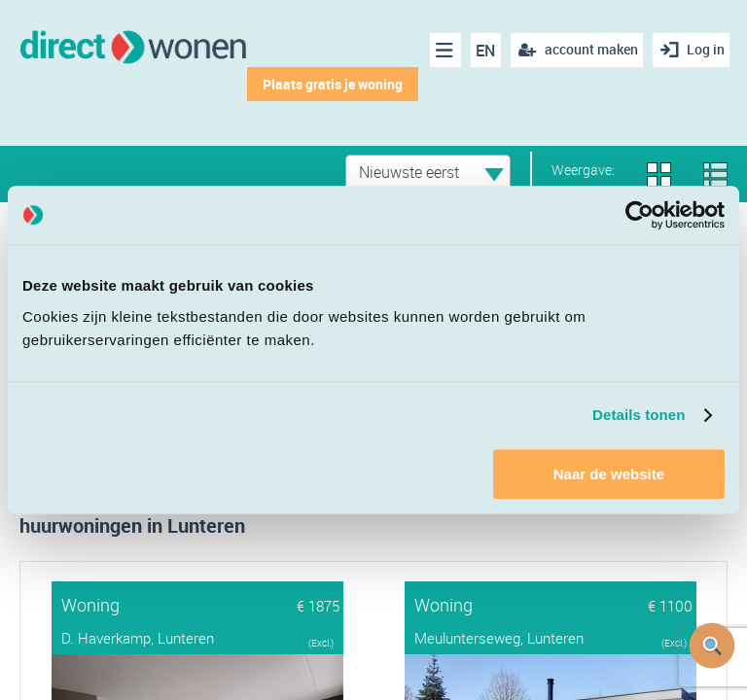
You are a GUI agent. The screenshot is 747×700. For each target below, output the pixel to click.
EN (480, 51)
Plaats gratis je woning (327, 84)
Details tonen (639, 415)
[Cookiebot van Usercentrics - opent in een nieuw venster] (640, 215)
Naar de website (609, 474)
